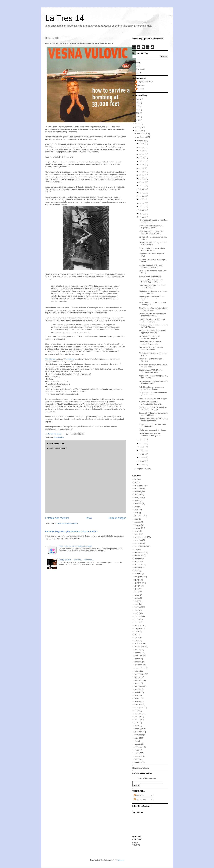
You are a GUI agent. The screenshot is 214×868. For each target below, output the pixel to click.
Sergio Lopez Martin (145, 82)
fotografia (138, 577)
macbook (138, 644)
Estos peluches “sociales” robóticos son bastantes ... (153, 249)
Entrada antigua (117, 518)
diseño (137, 561)
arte (136, 507)
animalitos (139, 495)
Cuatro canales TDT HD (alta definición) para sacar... (151, 371)
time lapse (139, 735)
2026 (138, 99)
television (138, 732)
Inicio (89, 518)
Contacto (138, 72)
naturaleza (139, 680)
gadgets (138, 583)
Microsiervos (50, 359)
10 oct (142, 213)
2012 (138, 124)
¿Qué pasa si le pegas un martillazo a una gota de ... (153, 221)
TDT (136, 723)
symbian (138, 717)
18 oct (142, 189)
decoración (139, 555)
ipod (136, 619)
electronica (139, 564)
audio (137, 510)
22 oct (142, 175)
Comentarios (140, 799)
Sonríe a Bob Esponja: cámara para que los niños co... (153, 414)
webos (137, 759)
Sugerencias (140, 69)
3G (136, 482)
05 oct (142, 450)
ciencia (137, 528)
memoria (138, 662)
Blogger (121, 860)
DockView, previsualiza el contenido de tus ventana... (153, 292)
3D (136, 479)
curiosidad (139, 543)
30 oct (142, 147)
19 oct (142, 186)
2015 (138, 117)
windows (138, 762)
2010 (138, 131)
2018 (138, 106)
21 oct (142, 179)
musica (138, 677)
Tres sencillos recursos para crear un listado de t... (152, 425)
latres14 (141, 89)
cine (136, 531)
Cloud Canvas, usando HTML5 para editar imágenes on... (153, 420)
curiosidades (59, 437)
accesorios (139, 485)
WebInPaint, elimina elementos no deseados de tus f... (153, 315)
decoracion (139, 552)
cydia (137, 549)
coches (138, 534)
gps (136, 589)
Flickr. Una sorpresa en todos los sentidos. (76, 546)
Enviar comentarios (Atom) (67, 523)
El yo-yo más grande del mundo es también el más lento (153, 408)
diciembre (141, 134)
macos (137, 653)
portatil (137, 692)
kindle (137, 631)
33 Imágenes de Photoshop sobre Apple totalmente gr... (152, 332)
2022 (138, 103)
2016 (138, 113)
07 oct (142, 443)
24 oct (142, 168)
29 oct (142, 151)
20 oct (142, 182)
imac (137, 601)
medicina (138, 656)
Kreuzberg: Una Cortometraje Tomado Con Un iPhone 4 (151, 281)
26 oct (142, 161)
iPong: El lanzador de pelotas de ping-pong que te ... (152, 320)
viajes (137, 750)
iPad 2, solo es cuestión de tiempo (153, 430)
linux (137, 641)
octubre (141, 141)
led (136, 634)
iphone (137, 616)
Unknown (141, 85)
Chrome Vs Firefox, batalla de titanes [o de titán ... (151, 349)
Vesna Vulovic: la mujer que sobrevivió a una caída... (150, 343)
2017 (138, 110)
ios (136, 610)
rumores (138, 701)
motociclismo (140, 668)
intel (136, 604)
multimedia (139, 674)
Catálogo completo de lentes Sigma (153, 398)
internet (138, 607)
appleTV (138, 504)
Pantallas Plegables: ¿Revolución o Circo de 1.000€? (71, 531)
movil (137, 671)
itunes (137, 622)
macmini (138, 650)
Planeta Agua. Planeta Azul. (150, 276)
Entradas (139, 796)
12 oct (142, 206)
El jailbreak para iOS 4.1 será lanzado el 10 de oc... (151, 266)
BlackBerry (139, 516)
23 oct (142, 172)
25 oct (142, 165)
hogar (137, 595)
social (137, 711)
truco (137, 738)
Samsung (138, 704)
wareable (138, 756)
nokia (137, 683)
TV (136, 741)
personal (138, 689)
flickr (137, 571)
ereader (138, 567)
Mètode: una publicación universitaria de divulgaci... (151, 403)
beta (136, 513)
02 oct (142, 461)
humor (137, 598)
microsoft (138, 665)
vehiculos (138, 747)
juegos (137, 628)
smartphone (139, 708)
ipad (136, 613)
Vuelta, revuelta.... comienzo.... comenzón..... (77, 560)
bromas (138, 522)
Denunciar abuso (141, 768)
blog (136, 519)
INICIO (135, 843)
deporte (138, 558)
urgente (138, 744)
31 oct (142, 144)
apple (137, 498)
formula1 (138, 574)
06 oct (142, 447)
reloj (136, 695)
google (137, 586)
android (138, 491)
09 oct (142, 217)
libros (137, 637)
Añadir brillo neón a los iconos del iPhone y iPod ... (152, 304)
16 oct (142, 196)
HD (136, 592)
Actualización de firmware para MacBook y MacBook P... (151, 232)
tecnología (139, 729)
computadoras (140, 537)
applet (137, 501)
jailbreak (138, 625)
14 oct (142, 199)
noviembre (142, 137)
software (138, 714)
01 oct (142, 464)
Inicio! (137, 66)
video (137, 753)
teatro (137, 726)
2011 (138, 127)
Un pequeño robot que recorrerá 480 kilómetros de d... (154, 382)
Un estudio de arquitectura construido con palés (150, 337)
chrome (138, 525)
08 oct (142, 440)
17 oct (142, 193)
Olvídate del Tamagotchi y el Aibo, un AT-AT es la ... (153, 287)
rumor (137, 698)
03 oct (142, 457)
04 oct (142, 454)
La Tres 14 (65, 18)
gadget (137, 580)
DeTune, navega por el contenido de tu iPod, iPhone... (154, 326)
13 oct (142, 203)
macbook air (140, 647)
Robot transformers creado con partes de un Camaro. (151, 388)
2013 (138, 120)
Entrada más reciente (57, 518)
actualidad (139, 488)
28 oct (142, 154)
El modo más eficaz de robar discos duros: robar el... (153, 309)
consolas (138, 540)
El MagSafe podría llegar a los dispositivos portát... (151, 227)
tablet (137, 720)
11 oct (142, 210)
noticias (138, 686)
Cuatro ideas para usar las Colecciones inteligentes (150, 434)
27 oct (142, 158)
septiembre (142, 469)
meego (137, 659)
